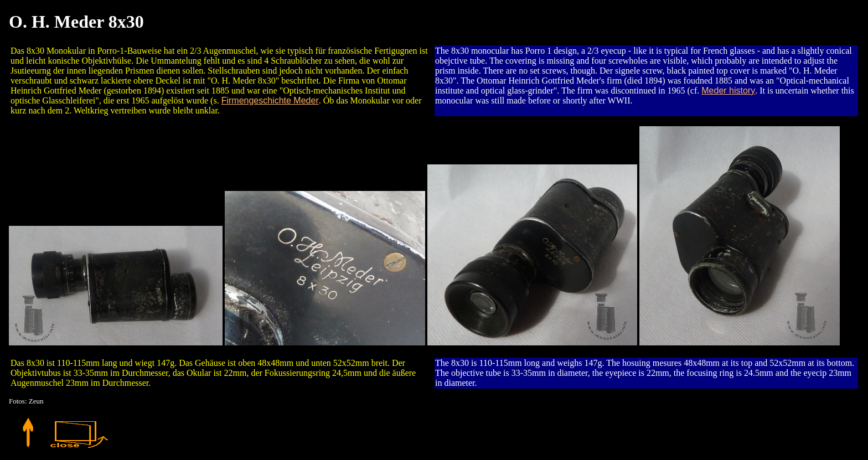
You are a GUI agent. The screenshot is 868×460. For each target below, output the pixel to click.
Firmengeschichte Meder (270, 100)
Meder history (728, 91)
